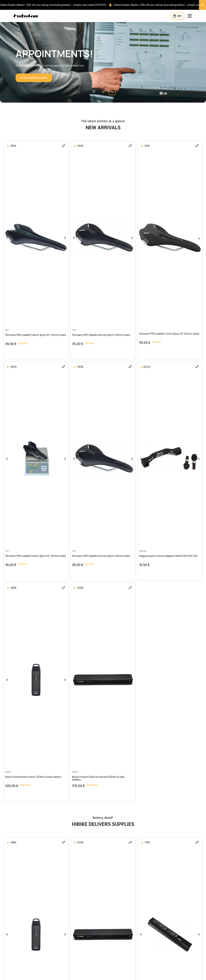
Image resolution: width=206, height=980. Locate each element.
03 (112, 92)
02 (103, 92)
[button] (63, 146)
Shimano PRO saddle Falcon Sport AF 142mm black (36, 335)
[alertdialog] (103, 5)
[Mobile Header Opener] (190, 16)
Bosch (8, 772)
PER (7, 330)
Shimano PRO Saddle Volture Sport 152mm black (101, 335)
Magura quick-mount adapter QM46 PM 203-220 (168, 556)
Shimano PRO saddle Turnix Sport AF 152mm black (169, 334)
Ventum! (37, 53)
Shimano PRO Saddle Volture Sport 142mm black (101, 556)
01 (94, 92)
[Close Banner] (202, 5)
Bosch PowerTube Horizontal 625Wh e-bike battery (98, 778)
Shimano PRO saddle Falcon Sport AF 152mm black (36, 556)
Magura (143, 551)
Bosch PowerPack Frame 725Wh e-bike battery (33, 777)
